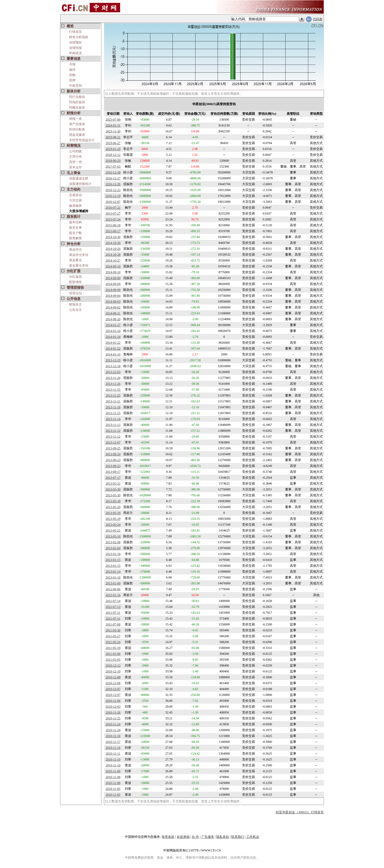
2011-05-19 (113, 648)
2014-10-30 (113, 237)
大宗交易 (75, 200)
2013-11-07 (113, 442)
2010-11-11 (113, 754)
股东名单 (75, 228)
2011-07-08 (113, 624)
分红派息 (75, 277)
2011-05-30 (113, 630)
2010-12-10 (113, 671)
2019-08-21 (113, 137)
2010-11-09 (113, 771)
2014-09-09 (113, 278)
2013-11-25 (113, 390)
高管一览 (75, 162)
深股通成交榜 (79, 179)
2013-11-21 (113, 401)
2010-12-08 (113, 677)
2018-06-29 (113, 161)
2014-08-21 (113, 313)
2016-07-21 (113, 208)
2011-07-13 (113, 607)
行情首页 (75, 32)
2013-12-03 (113, 372)
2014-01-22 (113, 343)
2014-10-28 (113, 255)
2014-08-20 (113, 319)
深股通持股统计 (80, 184)
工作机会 (253, 837)
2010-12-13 (113, 665)
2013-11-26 (113, 378)
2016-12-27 (113, 178)
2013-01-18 (113, 554)
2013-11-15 (113, 413)
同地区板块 (77, 102)
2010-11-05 (113, 789)
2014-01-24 (113, 331)
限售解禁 (75, 238)
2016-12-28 (113, 172)
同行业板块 (77, 97)
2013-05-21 (113, 530)
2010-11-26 (113, 712)
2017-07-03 (113, 167)
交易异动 (75, 195)
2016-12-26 (113, 184)
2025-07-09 (113, 120)
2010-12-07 (113, 689)
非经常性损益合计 (82, 140)
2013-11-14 (113, 419)
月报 (72, 64)
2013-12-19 (113, 360)
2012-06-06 (113, 589)
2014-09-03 (113, 302)
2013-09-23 (113, 460)
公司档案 (75, 151)
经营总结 (75, 293)
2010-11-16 (113, 748)
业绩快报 (75, 48)
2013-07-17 (113, 478)
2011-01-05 (113, 660)
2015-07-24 (113, 219)
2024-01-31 (113, 125)
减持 (72, 70)
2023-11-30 (113, 131)
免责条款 (168, 837)
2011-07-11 (113, 613)
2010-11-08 (113, 777)
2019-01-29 (113, 149)
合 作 (195, 837)
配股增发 (75, 282)
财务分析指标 (79, 37)
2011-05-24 (113, 642)
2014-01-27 (113, 325)
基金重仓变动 (79, 265)
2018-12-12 (113, 155)
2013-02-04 (113, 548)
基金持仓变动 (79, 255)
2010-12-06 (113, 701)
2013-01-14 (113, 572)
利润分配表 (77, 129)
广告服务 (208, 837)
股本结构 (75, 222)
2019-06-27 (113, 143)
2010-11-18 (113, 736)
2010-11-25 (113, 718)
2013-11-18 (113, 407)
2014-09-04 (113, 296)
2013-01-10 (113, 577)
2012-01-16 (113, 595)
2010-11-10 (113, 759)
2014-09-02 (113, 307)
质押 (72, 80)
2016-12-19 (113, 196)
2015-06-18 (113, 225)
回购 (72, 75)
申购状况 (75, 53)
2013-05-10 (113, 536)
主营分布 (75, 157)
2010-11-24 (113, 724)
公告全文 (75, 310)
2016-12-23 (113, 190)
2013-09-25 (113, 448)
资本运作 (75, 167)
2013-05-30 (113, 489)
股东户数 (75, 233)
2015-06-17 (113, 231)
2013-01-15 (113, 560)
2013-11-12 (113, 431)
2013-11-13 (113, 425)
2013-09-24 (113, 454)
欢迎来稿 (183, 837)
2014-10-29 (113, 249)
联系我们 (238, 837)
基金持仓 (75, 249)
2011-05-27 (113, 636)
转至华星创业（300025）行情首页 (300, 812)
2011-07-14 (113, 601)
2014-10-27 (113, 260)
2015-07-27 (113, 213)
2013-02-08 (113, 542)
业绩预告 (75, 42)
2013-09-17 (113, 472)
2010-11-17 (113, 742)
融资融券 (75, 206)
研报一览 (75, 119)
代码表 (318, 19)
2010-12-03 (113, 707)
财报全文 (75, 304)
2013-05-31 (113, 483)
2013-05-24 (113, 525)
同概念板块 (77, 108)
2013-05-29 (113, 507)
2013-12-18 (113, 366)
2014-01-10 (113, 354)
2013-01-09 (113, 583)
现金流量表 (77, 135)
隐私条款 (223, 837)
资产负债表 (77, 124)
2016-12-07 (113, 202)
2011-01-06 (113, 654)
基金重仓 (75, 260)
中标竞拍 (75, 86)
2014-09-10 (113, 266)
